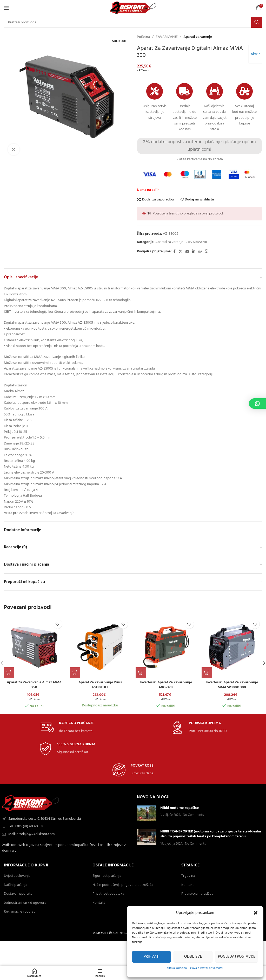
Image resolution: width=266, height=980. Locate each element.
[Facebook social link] (174, 252)
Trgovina (188, 876)
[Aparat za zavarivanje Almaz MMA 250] (34, 647)
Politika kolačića (176, 968)
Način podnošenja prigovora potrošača (123, 885)
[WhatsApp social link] (200, 252)
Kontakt (99, 903)
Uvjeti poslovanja (17, 876)
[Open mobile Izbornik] (6, 8)
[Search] (133, 22)
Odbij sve (193, 957)
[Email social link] (187, 252)
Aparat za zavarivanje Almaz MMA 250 (34, 685)
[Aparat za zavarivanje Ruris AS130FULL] (100, 647)
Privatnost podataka (108, 894)
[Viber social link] (207, 252)
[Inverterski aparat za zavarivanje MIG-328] (166, 647)
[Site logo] (133, 8)
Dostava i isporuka (18, 894)
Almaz (255, 54)
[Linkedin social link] (194, 252)
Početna (143, 37)
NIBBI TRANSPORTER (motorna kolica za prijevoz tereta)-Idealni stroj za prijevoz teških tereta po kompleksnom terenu (211, 834)
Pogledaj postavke (237, 957)
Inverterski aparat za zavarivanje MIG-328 (166, 685)
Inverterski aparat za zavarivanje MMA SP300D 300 (232, 685)
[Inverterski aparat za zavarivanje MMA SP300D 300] (232, 647)
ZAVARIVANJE (167, 37)
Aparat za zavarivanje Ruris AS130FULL (100, 685)
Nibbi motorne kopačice (179, 808)
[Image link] (31, 803)
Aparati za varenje (198, 37)
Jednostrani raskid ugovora (25, 903)
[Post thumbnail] (147, 813)
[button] (256, 913)
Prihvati (152, 957)
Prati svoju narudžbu (197, 894)
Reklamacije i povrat (19, 912)
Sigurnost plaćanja (107, 876)
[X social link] (181, 252)
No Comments (193, 815)
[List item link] (66, 826)
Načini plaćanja (16, 885)
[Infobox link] (67, 728)
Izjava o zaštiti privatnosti (206, 968)
